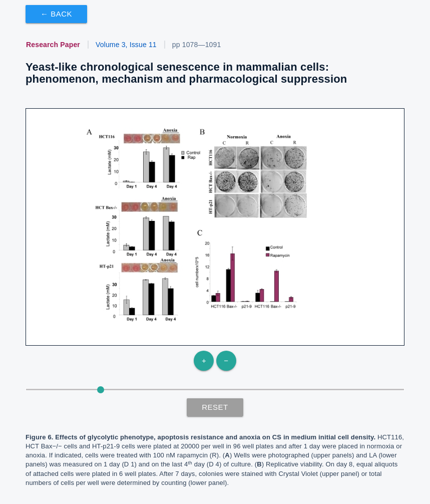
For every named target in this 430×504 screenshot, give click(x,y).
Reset (215, 407)
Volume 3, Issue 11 (126, 45)
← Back (56, 14)
